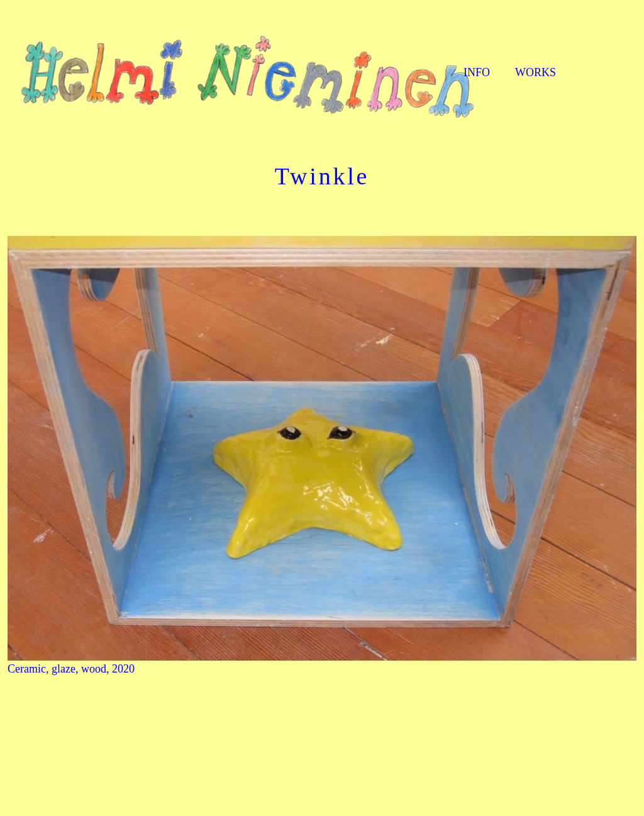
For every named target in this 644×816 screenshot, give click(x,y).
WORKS (536, 72)
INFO (477, 72)
